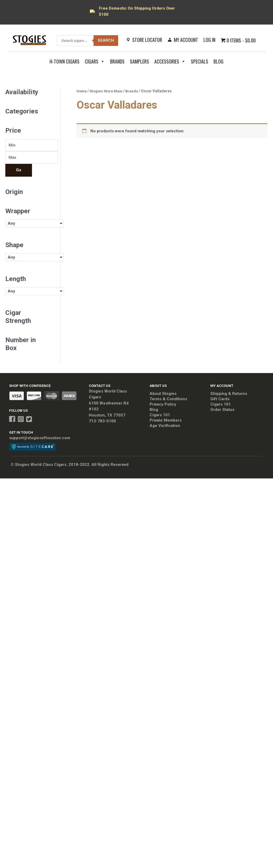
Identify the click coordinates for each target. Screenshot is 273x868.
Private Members (166, 421)
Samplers (139, 61)
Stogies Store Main (106, 91)
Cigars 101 (160, 415)
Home (82, 91)
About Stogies (163, 394)
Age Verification (165, 426)
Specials (200, 61)
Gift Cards (220, 399)
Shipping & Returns (229, 394)
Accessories (170, 61)
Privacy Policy (163, 405)
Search (106, 40)
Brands (117, 61)
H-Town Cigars (65, 61)
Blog (218, 61)
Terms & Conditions (168, 399)
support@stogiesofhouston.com (40, 438)
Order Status (222, 410)
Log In (209, 40)
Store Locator (147, 40)
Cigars (95, 61)
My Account (186, 40)
